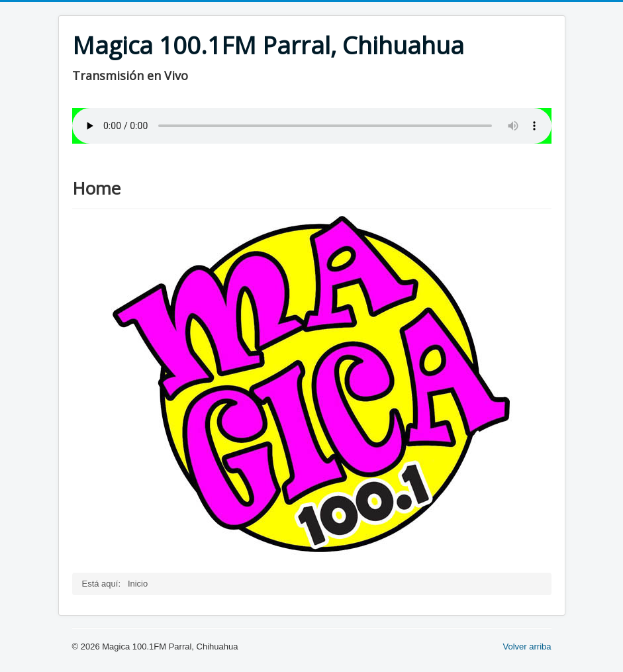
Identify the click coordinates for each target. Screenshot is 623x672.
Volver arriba (527, 647)
